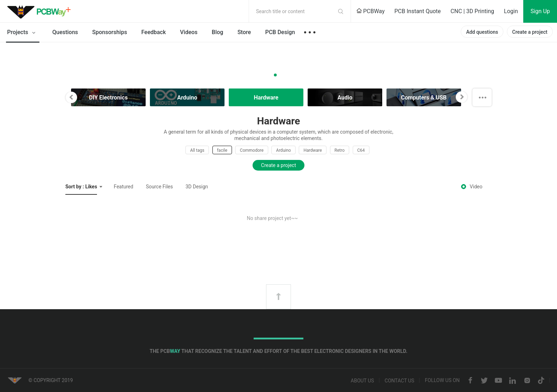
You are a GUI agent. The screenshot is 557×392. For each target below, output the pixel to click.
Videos (189, 32)
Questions (65, 32)
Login (511, 11)
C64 (361, 150)
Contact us (399, 381)
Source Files (159, 187)
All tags (197, 150)
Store (244, 32)
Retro (340, 150)
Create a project (530, 32)
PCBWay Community (41, 11)
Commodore (252, 150)
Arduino (283, 150)
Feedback (154, 32)
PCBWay (371, 11)
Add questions (482, 32)
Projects (23, 33)
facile (222, 150)
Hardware (313, 150)
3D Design (197, 187)
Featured (123, 187)
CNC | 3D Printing (472, 11)
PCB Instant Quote (418, 11)
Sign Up (540, 11)
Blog (217, 32)
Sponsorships (110, 32)
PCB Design (280, 32)
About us (362, 381)
